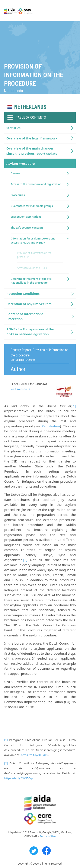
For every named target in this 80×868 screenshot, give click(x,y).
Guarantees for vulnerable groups (32, 206)
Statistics (13, 128)
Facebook (47, 851)
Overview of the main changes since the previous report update (32, 151)
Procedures (18, 195)
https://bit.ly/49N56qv (19, 778)
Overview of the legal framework (32, 138)
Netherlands (30, 107)
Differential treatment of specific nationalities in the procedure (31, 281)
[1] (74, 406)
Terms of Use (48, 836)
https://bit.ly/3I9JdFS (34, 755)
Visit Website (19, 389)
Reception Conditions (23, 293)
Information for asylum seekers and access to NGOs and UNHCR (33, 241)
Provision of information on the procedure (34, 255)
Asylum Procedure (21, 163)
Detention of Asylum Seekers (29, 304)
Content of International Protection (25, 316)
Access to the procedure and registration (36, 184)
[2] (25, 560)
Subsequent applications (26, 217)
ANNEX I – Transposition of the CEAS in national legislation (30, 331)
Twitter (34, 851)
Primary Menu (73, 11)
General (16, 173)
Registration (51, 426)
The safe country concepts (27, 228)
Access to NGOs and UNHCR (33, 268)
